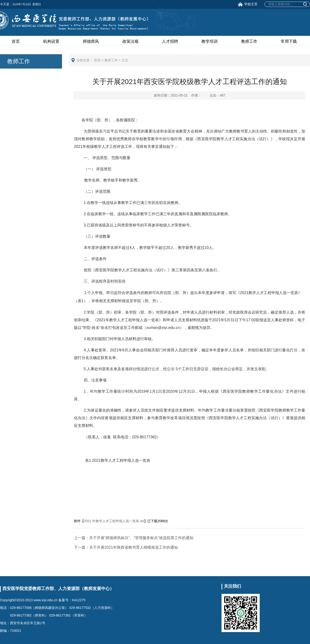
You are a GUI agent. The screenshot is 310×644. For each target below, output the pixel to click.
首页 (16, 41)
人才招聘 (170, 41)
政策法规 (130, 41)
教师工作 (249, 41)
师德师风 (91, 41)
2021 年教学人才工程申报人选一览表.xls (114, 521)
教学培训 (210, 41)
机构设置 (51, 41)
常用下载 (289, 41)
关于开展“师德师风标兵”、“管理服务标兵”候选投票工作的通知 (134, 538)
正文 (125, 60)
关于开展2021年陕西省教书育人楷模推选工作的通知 (126, 547)
